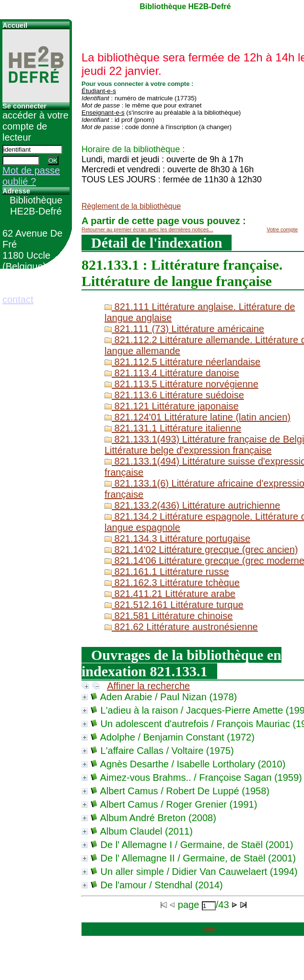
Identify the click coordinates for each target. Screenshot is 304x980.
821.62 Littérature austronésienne (181, 627)
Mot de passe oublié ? (31, 176)
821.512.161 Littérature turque (174, 605)
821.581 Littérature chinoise (169, 616)
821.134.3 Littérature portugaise (177, 538)
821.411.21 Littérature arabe (170, 594)
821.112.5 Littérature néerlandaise (182, 362)
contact (18, 299)
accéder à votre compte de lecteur (35, 126)
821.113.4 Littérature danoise (172, 373)
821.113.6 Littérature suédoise (174, 395)
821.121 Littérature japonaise (172, 406)
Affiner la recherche (148, 686)
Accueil (15, 25)
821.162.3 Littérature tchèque (172, 583)
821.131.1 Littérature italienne (173, 428)
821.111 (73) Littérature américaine (184, 329)
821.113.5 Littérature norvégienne (181, 384)
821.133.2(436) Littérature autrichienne (192, 505)
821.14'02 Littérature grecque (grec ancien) (201, 550)
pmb (209, 929)
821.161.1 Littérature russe (167, 572)
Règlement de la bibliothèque (131, 206)
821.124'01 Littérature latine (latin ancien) (198, 417)
